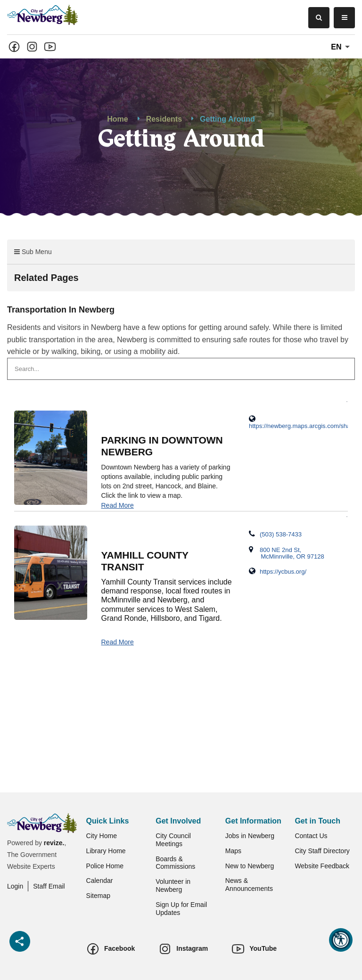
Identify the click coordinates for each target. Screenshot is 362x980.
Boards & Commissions (175, 863)
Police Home (105, 866)
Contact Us (311, 836)
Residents (164, 119)
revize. (54, 843)
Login (15, 886)
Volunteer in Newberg (173, 885)
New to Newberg (250, 866)
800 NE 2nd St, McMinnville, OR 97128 (287, 553)
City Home (102, 836)
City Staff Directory (322, 851)
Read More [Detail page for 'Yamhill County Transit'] (118, 642)
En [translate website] (342, 47)
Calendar (100, 881)
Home (117, 119)
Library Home (106, 851)
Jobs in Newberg (250, 836)
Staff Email (49, 886)
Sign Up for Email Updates (181, 909)
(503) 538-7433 (275, 534)
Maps (233, 851)
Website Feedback (322, 866)
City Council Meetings (173, 840)
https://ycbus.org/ (278, 571)
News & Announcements (249, 885)
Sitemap (98, 896)
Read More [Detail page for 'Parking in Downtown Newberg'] (118, 505)
